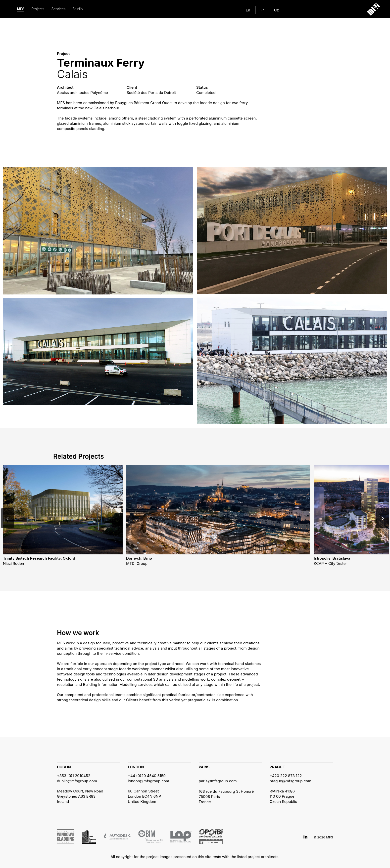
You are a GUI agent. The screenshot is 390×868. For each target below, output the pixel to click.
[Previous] (7, 518)
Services (58, 9)
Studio (77, 9)
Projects (38, 9)
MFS (21, 9)
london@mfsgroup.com (148, 781)
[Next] (383, 518)
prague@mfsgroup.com (291, 781)
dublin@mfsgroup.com (77, 781)
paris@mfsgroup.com (218, 781)
